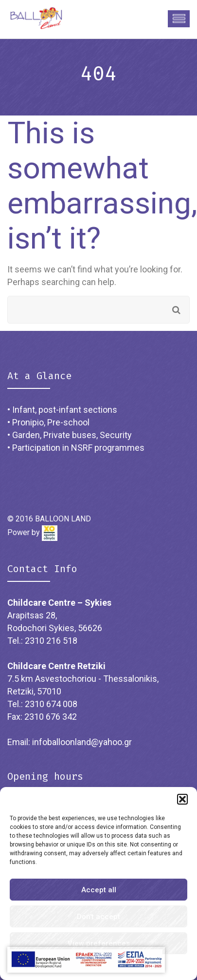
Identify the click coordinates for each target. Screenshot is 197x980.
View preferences (99, 943)
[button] (182, 799)
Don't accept (98, 917)
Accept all (99, 890)
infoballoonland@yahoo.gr (82, 742)
